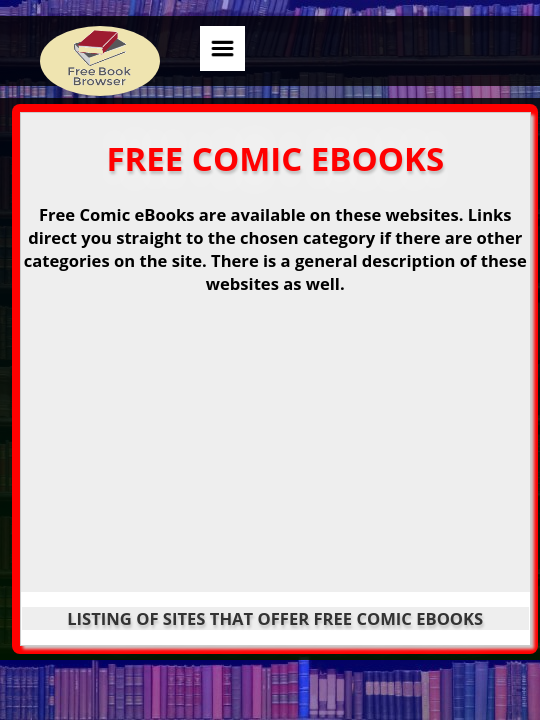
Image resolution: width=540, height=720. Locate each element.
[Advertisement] (275, 451)
